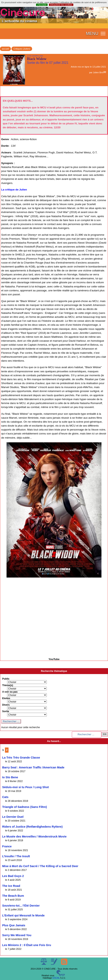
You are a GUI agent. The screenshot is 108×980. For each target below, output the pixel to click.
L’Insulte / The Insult (16, 856)
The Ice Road (11, 886)
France (7, 846)
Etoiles (6, 698)
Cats (5, 797)
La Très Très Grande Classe (21, 758)
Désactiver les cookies (61, 5)
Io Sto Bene (10, 777)
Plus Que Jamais (14, 925)
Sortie (6, 711)
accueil (5, 49)
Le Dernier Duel (13, 817)
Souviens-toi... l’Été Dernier (21, 906)
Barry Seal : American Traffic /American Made (33, 767)
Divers (6, 705)
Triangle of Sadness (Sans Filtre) (25, 807)
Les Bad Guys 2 (13, 876)
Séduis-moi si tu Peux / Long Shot (25, 787)
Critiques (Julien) (22, 49)
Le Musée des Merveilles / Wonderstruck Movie (34, 837)
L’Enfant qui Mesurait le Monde (23, 915)
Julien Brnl (98, 72)
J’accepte (42, 5)
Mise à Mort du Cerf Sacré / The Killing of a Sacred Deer (40, 866)
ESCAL (56, 978)
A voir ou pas (10, 692)
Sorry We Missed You (17, 935)
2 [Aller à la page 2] (7, 750)
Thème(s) (8, 685)
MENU (92, 34)
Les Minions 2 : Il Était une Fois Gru (27, 945)
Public (6, 679)
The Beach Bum (13, 896)
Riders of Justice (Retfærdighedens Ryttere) (32, 827)
